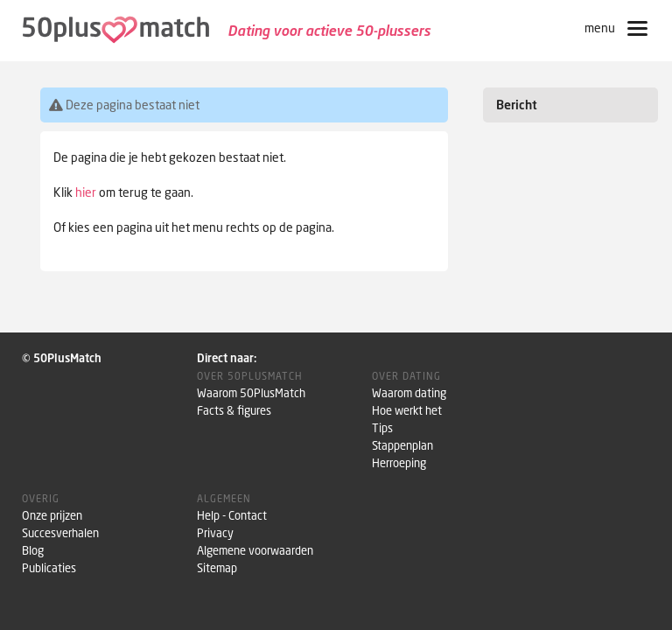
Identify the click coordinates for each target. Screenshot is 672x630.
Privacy (215, 533)
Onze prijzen (52, 516)
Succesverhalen (60, 533)
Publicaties (49, 568)
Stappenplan (402, 446)
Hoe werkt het (407, 411)
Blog (33, 551)
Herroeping (399, 463)
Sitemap (217, 568)
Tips (382, 428)
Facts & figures (234, 411)
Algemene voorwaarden (255, 551)
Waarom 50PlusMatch (251, 393)
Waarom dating (409, 393)
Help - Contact (232, 516)
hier (86, 192)
